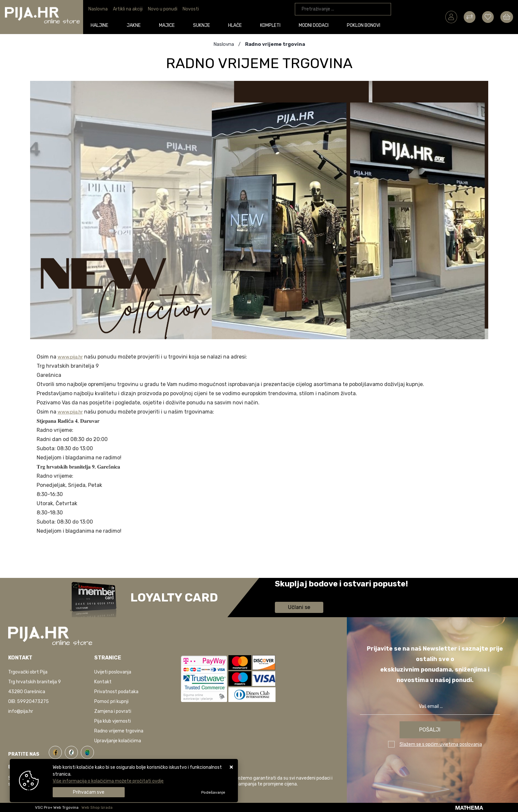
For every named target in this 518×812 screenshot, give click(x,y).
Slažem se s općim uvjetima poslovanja (441, 744)
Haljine (101, 25)
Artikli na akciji (128, 9)
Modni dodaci (315, 25)
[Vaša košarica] (507, 17)
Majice (168, 25)
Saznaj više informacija (299, 593)
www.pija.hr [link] (72, 357)
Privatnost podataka (116, 692)
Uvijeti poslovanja (113, 672)
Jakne (135, 25)
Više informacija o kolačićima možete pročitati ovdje (108, 781)
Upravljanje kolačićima (118, 741)
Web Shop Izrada (97, 807)
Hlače (237, 25)
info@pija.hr (21, 711)
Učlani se (299, 607)
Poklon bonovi (365, 25)
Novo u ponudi (163, 9)
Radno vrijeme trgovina (119, 731)
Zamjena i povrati (113, 711)
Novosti (191, 9)
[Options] (213, 792)
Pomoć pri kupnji (111, 701)
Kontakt (103, 682)
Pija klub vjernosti (113, 721)
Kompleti (272, 25)
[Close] (89, 792)
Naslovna (98, 9)
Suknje (203, 25)
